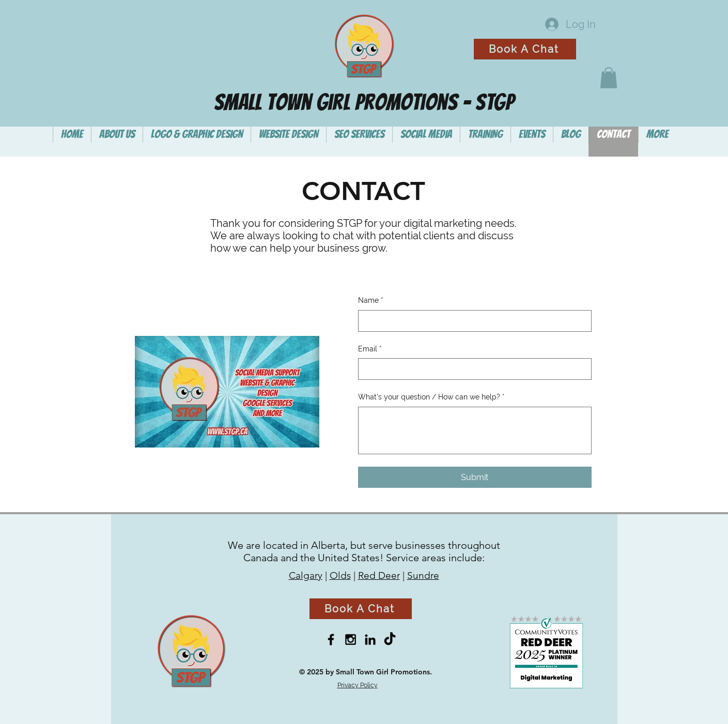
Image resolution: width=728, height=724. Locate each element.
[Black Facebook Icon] (331, 640)
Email (370, 349)
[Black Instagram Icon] (351, 640)
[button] (609, 78)
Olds (340, 575)
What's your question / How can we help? (431, 397)
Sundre (423, 575)
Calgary (306, 575)
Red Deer (379, 575)
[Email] (472, 369)
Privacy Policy (358, 685)
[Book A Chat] (525, 49)
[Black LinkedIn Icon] (370, 640)
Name (371, 301)
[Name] (472, 321)
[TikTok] (390, 640)
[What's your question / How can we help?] (475, 430)
